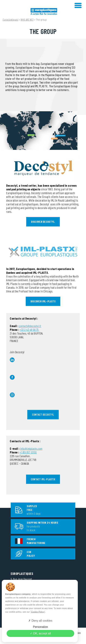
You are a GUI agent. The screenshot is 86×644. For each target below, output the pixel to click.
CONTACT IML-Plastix (43, 479)
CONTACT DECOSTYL (43, 414)
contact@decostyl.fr (30, 326)
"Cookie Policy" (38, 612)
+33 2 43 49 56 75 (29, 330)
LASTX (43, 301)
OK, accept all (40, 633)
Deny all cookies (40, 621)
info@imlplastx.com (31, 448)
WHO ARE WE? (27, 20)
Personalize (40, 627)
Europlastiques (10, 20)
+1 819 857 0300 (28, 452)
